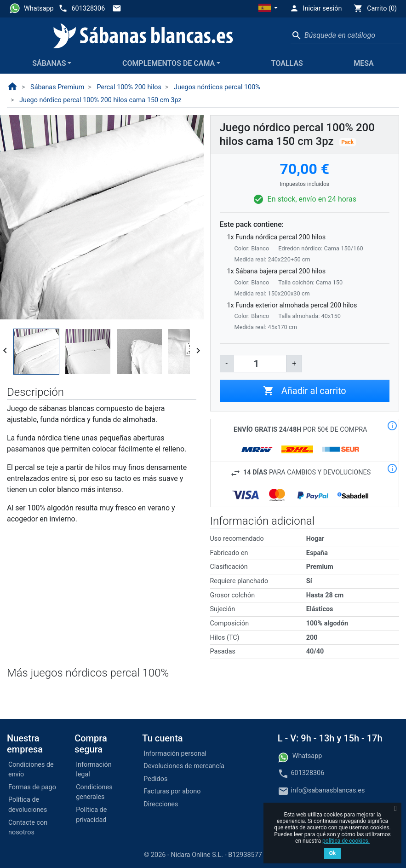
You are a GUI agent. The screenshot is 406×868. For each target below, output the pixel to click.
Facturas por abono (172, 791)
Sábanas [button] (49, 63)
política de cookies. (346, 841)
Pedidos (155, 779)
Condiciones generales (94, 792)
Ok (333, 853)
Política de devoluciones (28, 805)
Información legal (94, 770)
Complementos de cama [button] (169, 63)
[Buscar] (347, 35)
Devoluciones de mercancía (184, 766)
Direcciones (161, 804)
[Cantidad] (260, 364)
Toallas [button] (287, 63)
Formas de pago (32, 787)
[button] (268, 9)
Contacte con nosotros (28, 828)
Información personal (175, 754)
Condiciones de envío (31, 770)
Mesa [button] (363, 63)
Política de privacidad (91, 815)
